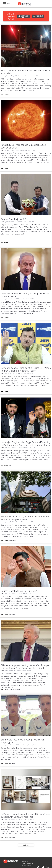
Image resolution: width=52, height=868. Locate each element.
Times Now (12, 614)
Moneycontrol (12, 540)
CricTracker (12, 763)
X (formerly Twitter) (14, 689)
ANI (10, 466)
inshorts (12, 16)
